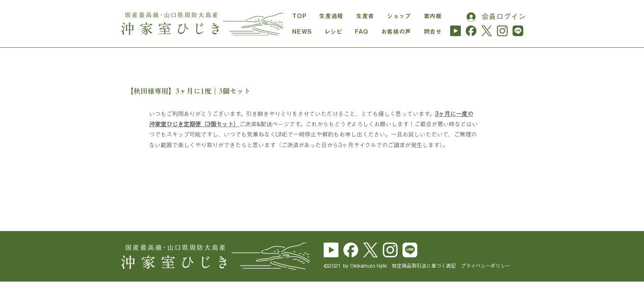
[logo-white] (370, 250)
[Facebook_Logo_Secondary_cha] (471, 31)
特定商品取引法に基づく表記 (426, 266)
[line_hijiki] (518, 31)
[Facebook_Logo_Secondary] (351, 250)
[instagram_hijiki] (502, 31)
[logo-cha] (487, 31)
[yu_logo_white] (331, 250)
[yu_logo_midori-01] (455, 31)
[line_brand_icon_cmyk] (410, 250)
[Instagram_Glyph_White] (390, 250)
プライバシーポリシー (485, 266)
